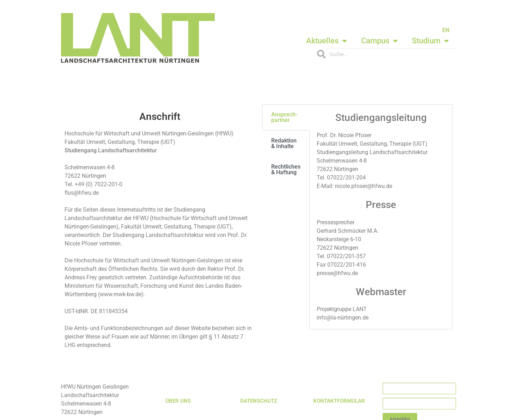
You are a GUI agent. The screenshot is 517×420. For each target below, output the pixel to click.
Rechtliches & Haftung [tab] (286, 169)
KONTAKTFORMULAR (339, 401)
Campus (379, 41)
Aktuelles (327, 41)
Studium (430, 41)
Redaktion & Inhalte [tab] (284, 143)
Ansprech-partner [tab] (284, 117)
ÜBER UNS (178, 401)
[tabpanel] (381, 217)
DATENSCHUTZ (259, 401)
